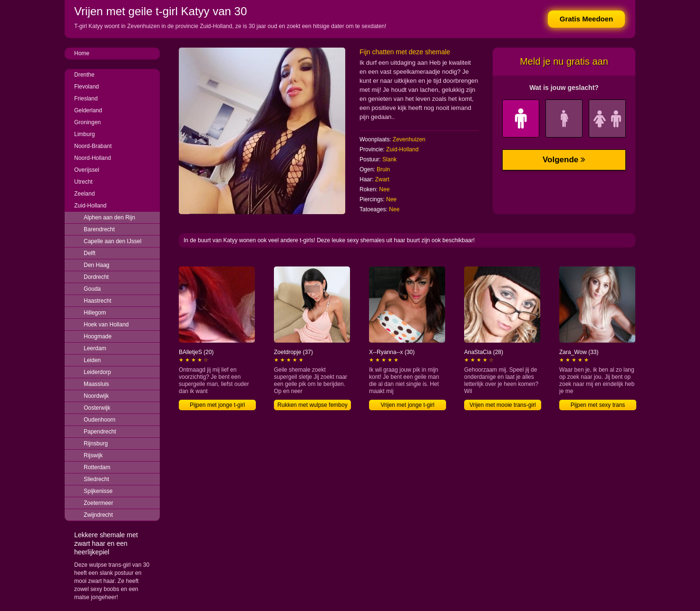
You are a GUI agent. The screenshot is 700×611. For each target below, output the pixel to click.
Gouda (92, 289)
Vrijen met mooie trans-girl (503, 405)
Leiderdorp (97, 372)
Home (82, 53)
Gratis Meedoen (587, 19)
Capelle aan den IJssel (112, 241)
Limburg (84, 134)
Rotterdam (97, 467)
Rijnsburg (96, 443)
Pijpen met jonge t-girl (217, 405)
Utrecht (83, 182)
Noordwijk (96, 396)
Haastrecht (97, 301)
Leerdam (95, 348)
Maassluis (96, 384)
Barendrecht (99, 229)
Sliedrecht (96, 479)
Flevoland (87, 87)
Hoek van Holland (106, 325)
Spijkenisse (98, 491)
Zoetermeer (98, 503)
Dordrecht (96, 277)
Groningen (87, 122)
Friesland (86, 99)
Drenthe (84, 75)
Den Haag (97, 265)
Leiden (92, 360)
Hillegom (95, 313)
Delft (90, 253)
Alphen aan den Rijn (109, 217)
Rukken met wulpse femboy (312, 405)
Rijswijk (93, 455)
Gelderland (88, 110)
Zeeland (84, 194)
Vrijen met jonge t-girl (408, 405)
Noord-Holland (92, 158)
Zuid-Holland (90, 206)
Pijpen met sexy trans (598, 405)
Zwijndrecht (98, 515)
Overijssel (87, 170)
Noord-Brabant (93, 146)
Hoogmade (98, 336)
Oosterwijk (97, 408)
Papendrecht (100, 432)
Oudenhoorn (100, 420)
